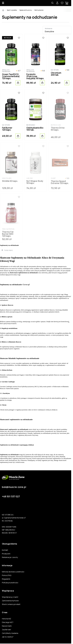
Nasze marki (7, 626)
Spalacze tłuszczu (26, 10)
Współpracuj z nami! (10, 597)
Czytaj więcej (8, 250)
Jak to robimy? (8, 637)
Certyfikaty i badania (10, 633)
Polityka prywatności (10, 583)
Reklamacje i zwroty (10, 557)
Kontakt (5, 550)
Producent (6, 554)
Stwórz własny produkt (11, 604)
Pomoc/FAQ (7, 575)
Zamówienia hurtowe (10, 601)
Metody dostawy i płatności (13, 572)
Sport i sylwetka (12, 10)
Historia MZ (7, 619)
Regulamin (6, 579)
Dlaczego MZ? (8, 622)
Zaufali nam (6, 630)
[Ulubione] (19, 38)
